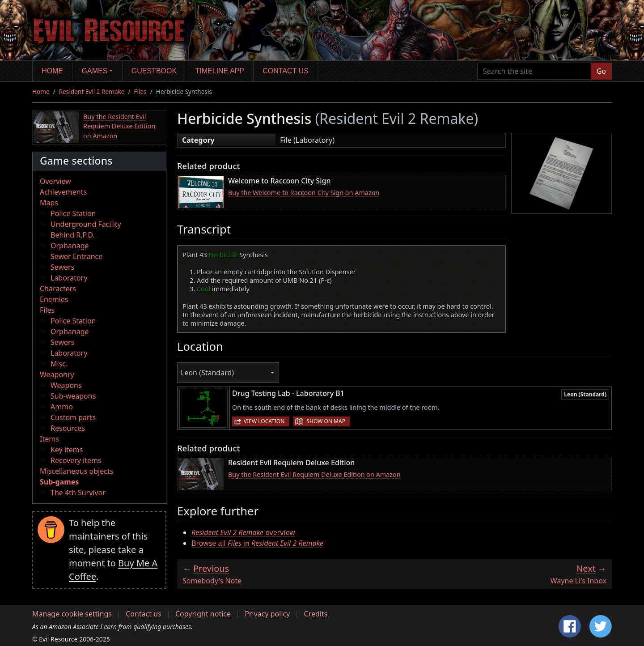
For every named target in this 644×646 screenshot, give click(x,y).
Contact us (286, 71)
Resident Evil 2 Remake (92, 91)
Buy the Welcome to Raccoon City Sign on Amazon (304, 193)
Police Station (73, 213)
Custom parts (73, 417)
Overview (55, 181)
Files (140, 91)
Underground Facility (86, 224)
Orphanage (70, 246)
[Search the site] (534, 71)
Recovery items (76, 460)
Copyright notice (203, 614)
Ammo (62, 407)
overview (243, 532)
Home (52, 71)
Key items (67, 450)
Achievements (63, 192)
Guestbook (154, 71)
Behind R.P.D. (73, 235)
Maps (49, 203)
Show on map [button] (326, 421)
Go (601, 71)
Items (49, 439)
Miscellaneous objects (76, 471)
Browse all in (257, 543)
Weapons (66, 385)
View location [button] (264, 421)
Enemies (54, 299)
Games (95, 71)
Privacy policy (267, 614)
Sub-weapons (73, 396)
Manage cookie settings (72, 614)
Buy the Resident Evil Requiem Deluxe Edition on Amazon (119, 126)
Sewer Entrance (76, 256)
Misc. (59, 364)
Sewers (62, 267)
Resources (68, 428)
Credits (316, 614)
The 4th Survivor (78, 493)
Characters (58, 289)
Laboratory (69, 278)
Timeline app (220, 71)
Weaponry (57, 374)
